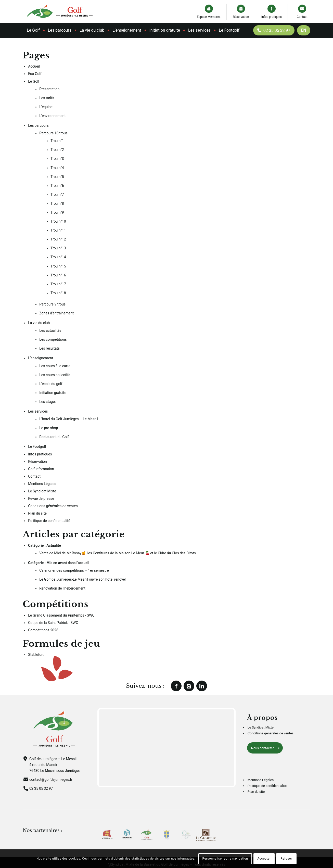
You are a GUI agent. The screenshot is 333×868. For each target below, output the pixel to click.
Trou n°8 (57, 203)
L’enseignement (41, 358)
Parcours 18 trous (53, 133)
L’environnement (52, 116)
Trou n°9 (57, 212)
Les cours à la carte (55, 366)
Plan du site (37, 513)
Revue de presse (41, 499)
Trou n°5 (57, 177)
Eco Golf (35, 74)
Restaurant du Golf (54, 437)
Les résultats (49, 348)
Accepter (264, 859)
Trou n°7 (57, 195)
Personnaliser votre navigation (225, 859)
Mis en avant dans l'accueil (68, 563)
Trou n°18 (58, 293)
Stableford (36, 655)
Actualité (54, 545)
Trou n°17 (58, 284)
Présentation (49, 89)
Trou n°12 (58, 239)
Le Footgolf (37, 446)
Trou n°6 (57, 186)
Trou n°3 (57, 159)
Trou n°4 (57, 168)
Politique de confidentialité (49, 521)
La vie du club (39, 323)
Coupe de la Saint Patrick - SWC (53, 623)
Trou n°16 (58, 275)
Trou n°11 (58, 230)
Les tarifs (47, 98)
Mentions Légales (42, 484)
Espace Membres (209, 17)
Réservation (241, 17)
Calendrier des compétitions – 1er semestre (74, 570)
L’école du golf (51, 384)
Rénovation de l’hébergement (62, 588)
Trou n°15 (58, 266)
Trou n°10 (58, 221)
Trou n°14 (58, 257)
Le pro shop (49, 428)
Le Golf (34, 81)
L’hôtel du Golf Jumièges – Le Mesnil (69, 419)
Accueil (34, 66)
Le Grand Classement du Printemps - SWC (61, 615)
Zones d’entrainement (56, 313)
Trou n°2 (57, 150)
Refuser (286, 859)
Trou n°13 (58, 248)
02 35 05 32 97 (41, 788)
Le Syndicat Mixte (42, 491)
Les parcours (38, 125)
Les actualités (50, 330)
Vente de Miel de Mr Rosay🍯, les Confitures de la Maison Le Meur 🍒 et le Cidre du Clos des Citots (118, 553)
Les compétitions (53, 339)
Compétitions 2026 (43, 630)
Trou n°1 (57, 141)
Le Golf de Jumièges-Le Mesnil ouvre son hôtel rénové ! (83, 579)
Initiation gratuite (53, 393)
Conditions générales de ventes (53, 506)
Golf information (41, 469)
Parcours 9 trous (52, 304)
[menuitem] (33, 30)
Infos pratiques (272, 17)
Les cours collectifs (55, 375)
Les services (38, 411)
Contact (302, 17)
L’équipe (46, 107)
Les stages (48, 402)
